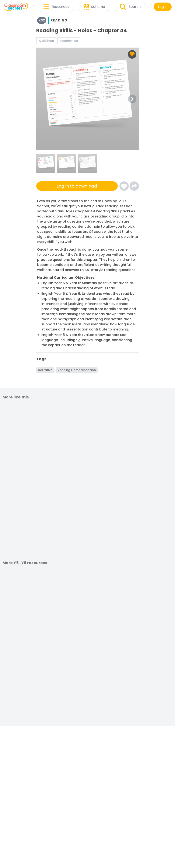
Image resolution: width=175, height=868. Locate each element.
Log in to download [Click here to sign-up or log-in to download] (77, 186)
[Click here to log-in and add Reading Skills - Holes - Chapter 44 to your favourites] (124, 186)
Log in (163, 7)
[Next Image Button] (132, 99)
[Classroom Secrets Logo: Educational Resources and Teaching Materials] (16, 7)
